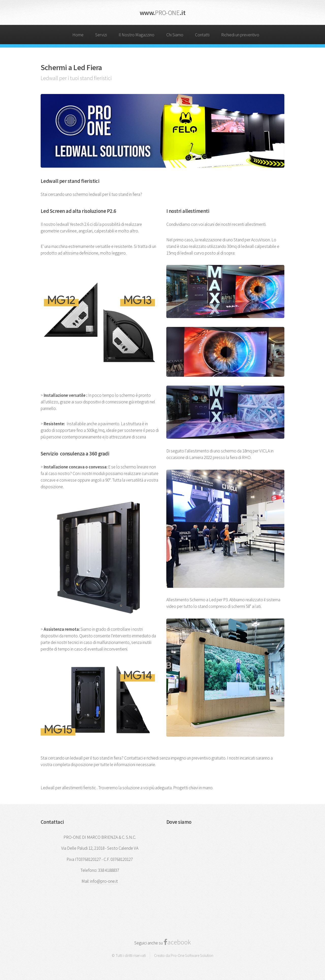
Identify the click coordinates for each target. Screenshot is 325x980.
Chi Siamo (175, 35)
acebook (179, 942)
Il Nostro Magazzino (136, 35)
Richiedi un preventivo (240, 35)
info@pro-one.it (104, 881)
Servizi (101, 35)
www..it (162, 13)
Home (78, 35)
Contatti (202, 35)
